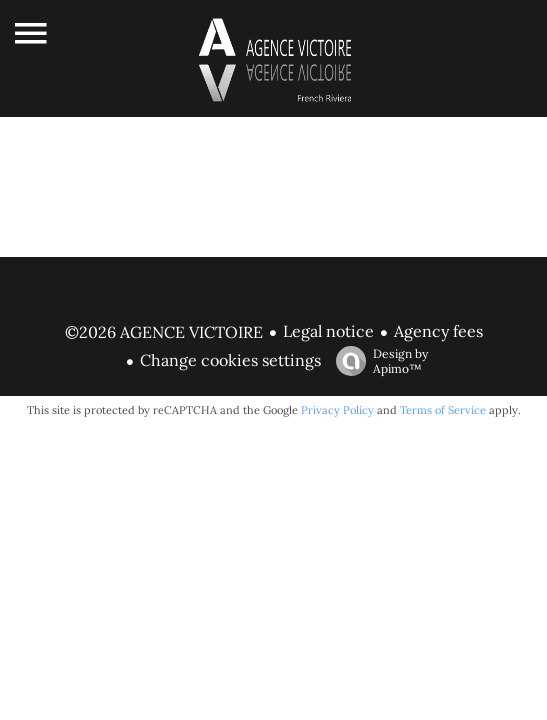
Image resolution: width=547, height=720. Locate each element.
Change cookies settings (230, 360)
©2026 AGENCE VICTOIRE (164, 332)
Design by (377, 361)
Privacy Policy (337, 410)
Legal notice (328, 331)
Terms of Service (443, 410)
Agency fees (438, 331)
